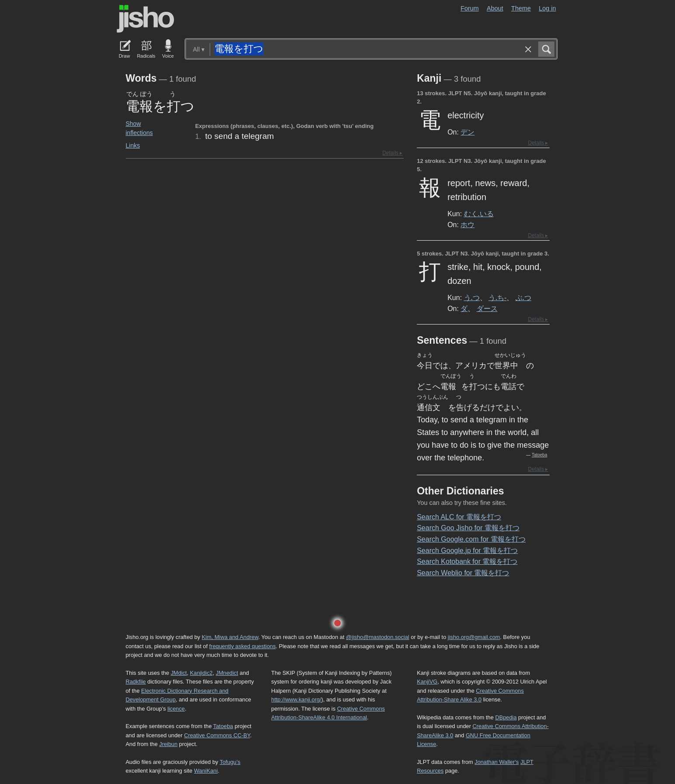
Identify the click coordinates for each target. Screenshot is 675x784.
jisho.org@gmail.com (474, 637)
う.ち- (497, 297)
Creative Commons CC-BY (217, 735)
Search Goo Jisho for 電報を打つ (468, 528)
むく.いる (479, 214)
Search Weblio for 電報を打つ (463, 573)
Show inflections (139, 128)
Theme (521, 8)
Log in (547, 8)
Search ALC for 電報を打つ (459, 517)
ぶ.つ (523, 297)
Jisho (145, 19)
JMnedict (227, 673)
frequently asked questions (242, 646)
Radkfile (136, 682)
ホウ (467, 224)
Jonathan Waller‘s (497, 762)
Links (133, 145)
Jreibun (168, 744)
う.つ (472, 297)
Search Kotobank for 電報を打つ (467, 561)
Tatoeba (540, 455)
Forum (470, 8)
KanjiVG (427, 682)
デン (467, 132)
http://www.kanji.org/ (296, 699)
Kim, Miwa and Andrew (230, 637)
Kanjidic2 (201, 673)
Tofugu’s (230, 762)
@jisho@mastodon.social (378, 637)
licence (176, 709)
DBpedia (506, 717)
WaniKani (206, 771)
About (495, 8)
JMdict (179, 673)
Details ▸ (392, 153)
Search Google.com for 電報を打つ (471, 539)
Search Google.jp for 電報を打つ (467, 551)
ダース (487, 308)
